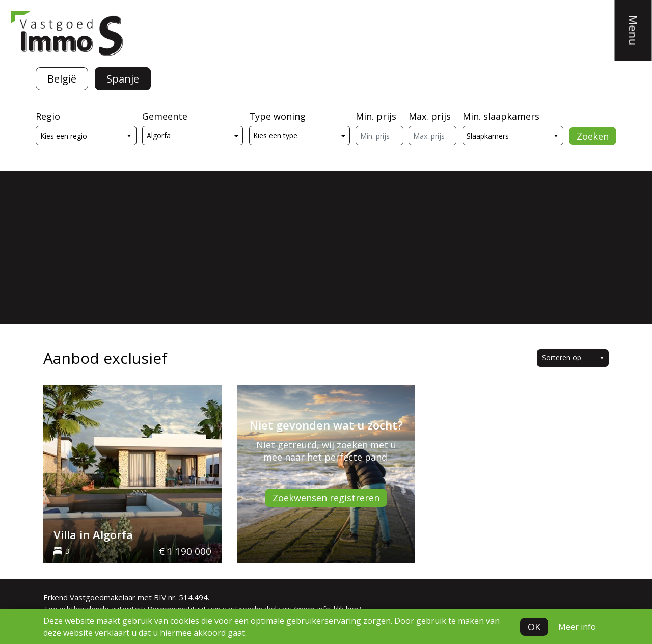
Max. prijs (430, 116)
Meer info (577, 627)
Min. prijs (376, 116)
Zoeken (593, 136)
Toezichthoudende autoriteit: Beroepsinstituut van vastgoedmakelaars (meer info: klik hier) (202, 609)
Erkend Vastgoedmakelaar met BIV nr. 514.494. (126, 597)
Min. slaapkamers (501, 116)
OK (534, 627)
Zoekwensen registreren (326, 498)
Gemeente (165, 116)
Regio (48, 116)
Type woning (277, 116)
